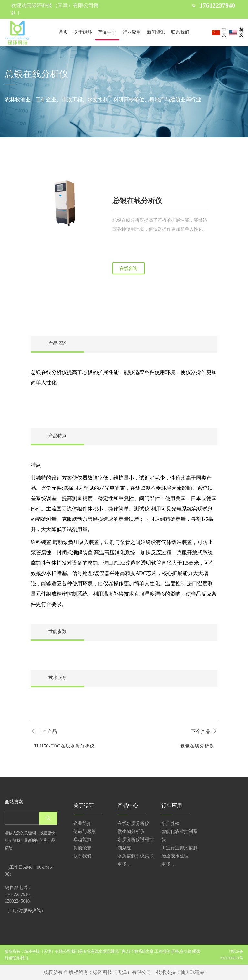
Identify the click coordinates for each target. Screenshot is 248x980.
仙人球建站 (193, 972)
